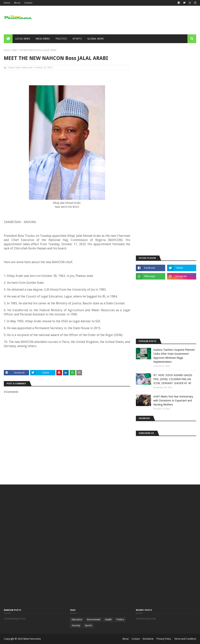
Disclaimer (148, 639)
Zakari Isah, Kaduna (19, 68)
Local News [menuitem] (23, 39)
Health (108, 620)
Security (76, 625)
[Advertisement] (164, 149)
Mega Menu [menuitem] (43, 39)
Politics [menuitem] (61, 39)
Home (7, 3)
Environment (94, 620)
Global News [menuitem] (96, 39)
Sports (88, 625)
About (17, 3)
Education (77, 620)
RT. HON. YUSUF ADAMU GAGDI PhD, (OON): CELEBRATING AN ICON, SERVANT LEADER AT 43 (173, 379)
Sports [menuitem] (77, 39)
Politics (120, 620)
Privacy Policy (164, 639)
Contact (28, 3)
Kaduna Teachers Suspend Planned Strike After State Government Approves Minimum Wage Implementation (174, 356)
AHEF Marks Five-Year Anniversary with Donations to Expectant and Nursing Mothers (173, 401)
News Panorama (32, 639)
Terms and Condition (185, 639)
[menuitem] (8, 39)
